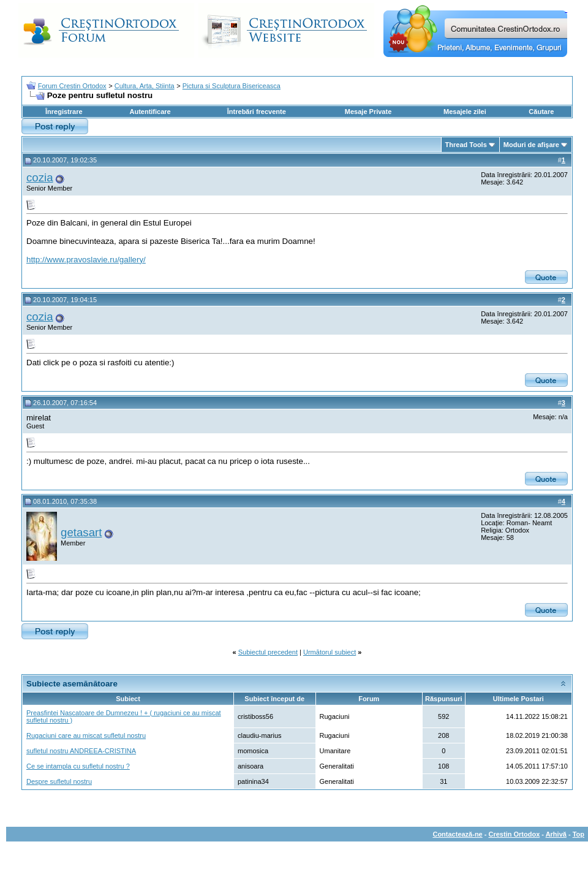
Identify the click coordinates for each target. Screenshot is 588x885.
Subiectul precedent (268, 652)
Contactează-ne (457, 834)
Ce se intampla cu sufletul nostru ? (78, 766)
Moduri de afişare (531, 145)
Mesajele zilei (465, 112)
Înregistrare (64, 112)
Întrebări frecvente (257, 112)
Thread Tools (466, 145)
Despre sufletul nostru (59, 781)
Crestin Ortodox (514, 834)
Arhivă (556, 834)
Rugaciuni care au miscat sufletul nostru (86, 735)
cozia (40, 177)
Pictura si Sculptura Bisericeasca (232, 86)
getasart (81, 532)
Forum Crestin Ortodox (72, 86)
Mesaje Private (368, 112)
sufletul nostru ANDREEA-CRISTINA (81, 751)
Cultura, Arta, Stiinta (145, 86)
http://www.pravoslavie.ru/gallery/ (86, 260)
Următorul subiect (330, 652)
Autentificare (150, 112)
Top (579, 834)
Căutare (541, 112)
